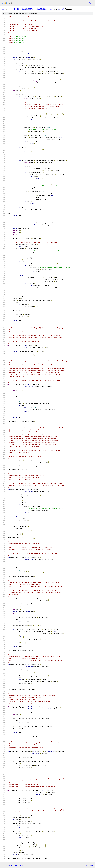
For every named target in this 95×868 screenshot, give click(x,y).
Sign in (91, 3)
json (92, 865)
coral (4, 9)
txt (87, 865)
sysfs (63, 9)
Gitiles (11, 865)
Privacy (16, 865)
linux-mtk (11, 9)
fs (58, 9)
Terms (21, 865)
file (40, 14)
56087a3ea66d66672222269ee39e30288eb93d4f (35, 9)
